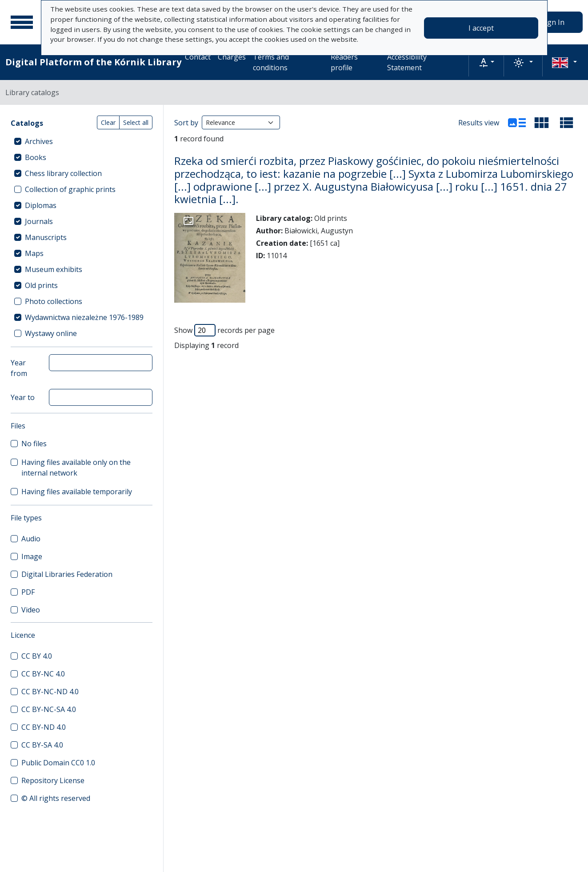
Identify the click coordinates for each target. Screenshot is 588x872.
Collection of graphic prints (70, 189)
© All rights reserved (56, 798)
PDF (28, 592)
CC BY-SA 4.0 (42, 745)
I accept (481, 28)
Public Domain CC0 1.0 (58, 763)
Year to (23, 397)
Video (31, 610)
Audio (31, 539)
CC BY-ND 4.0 (44, 727)
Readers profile (344, 62)
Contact (198, 57)
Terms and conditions (271, 62)
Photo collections (54, 301)
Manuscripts (46, 237)
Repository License (53, 780)
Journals (39, 221)
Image (32, 556)
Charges (232, 57)
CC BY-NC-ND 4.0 (50, 692)
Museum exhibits (54, 269)
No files (34, 444)
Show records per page (224, 330)
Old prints (41, 285)
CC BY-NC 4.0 (43, 674)
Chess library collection (63, 173)
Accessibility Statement (407, 62)
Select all (136, 122)
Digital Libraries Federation (67, 574)
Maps (34, 253)
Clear (108, 122)
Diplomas (41, 205)
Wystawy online (51, 333)
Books (36, 157)
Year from (19, 368)
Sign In (553, 22)
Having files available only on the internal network (76, 468)
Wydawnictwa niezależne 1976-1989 (84, 317)
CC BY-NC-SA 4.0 (49, 709)
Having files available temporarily (77, 492)
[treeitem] (82, 141)
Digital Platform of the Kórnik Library (93, 62)
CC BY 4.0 (37, 656)
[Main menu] (22, 22)
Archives (39, 141)
